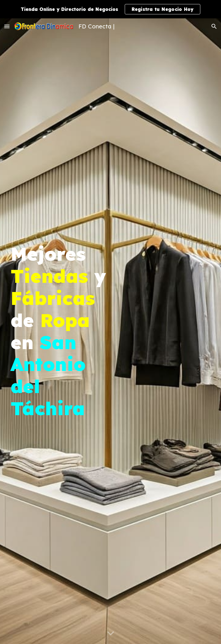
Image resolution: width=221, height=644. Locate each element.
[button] (7, 26)
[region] (110, 9)
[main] (59, 331)
